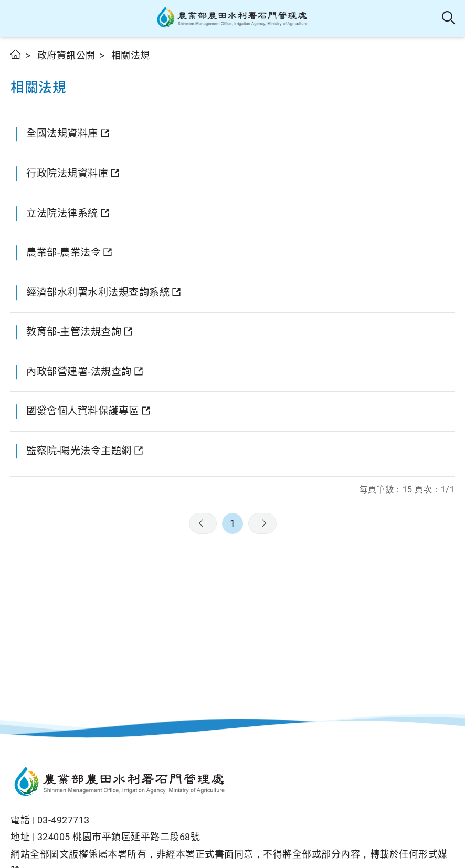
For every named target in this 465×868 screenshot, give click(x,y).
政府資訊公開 (66, 55)
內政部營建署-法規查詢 (79, 372)
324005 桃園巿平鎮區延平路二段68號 (119, 837)
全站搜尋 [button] (449, 18)
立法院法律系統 (62, 213)
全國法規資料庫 (62, 133)
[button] (17, 18)
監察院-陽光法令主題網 (79, 451)
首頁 (16, 54)
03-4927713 (64, 820)
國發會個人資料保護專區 (83, 411)
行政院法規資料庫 (67, 173)
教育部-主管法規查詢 (74, 332)
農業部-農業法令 (64, 253)
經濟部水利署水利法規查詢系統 (98, 292)
